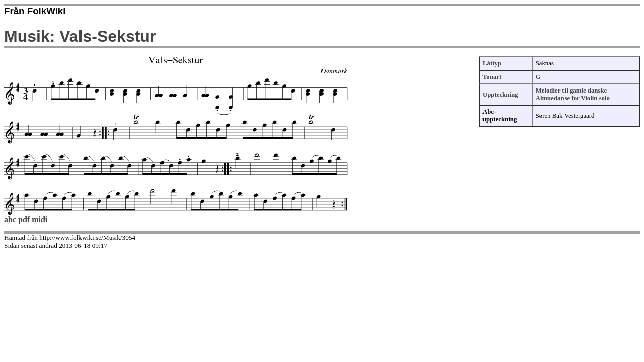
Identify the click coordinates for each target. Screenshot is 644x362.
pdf (24, 219)
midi (39, 219)
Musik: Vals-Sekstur (80, 36)
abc (10, 219)
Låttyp (492, 63)
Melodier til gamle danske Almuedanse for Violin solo (573, 94)
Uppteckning (500, 95)
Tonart (492, 77)
